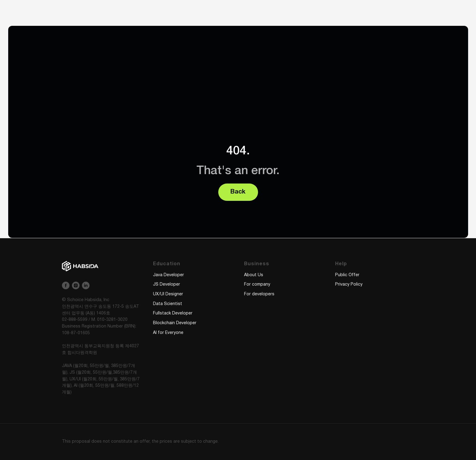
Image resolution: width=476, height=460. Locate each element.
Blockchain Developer (175, 323)
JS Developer (167, 285)
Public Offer (347, 275)
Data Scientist (168, 304)
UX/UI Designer (168, 294)
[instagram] (76, 285)
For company (257, 285)
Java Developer (168, 275)
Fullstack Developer (173, 313)
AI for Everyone (168, 333)
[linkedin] (86, 285)
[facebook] (66, 285)
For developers (259, 294)
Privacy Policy (349, 285)
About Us (254, 275)
